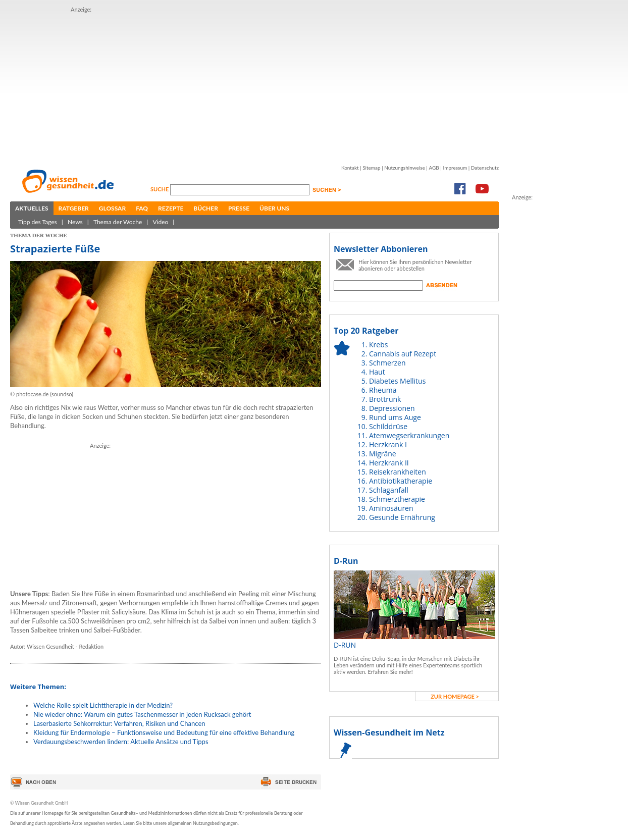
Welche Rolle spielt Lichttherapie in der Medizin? (103, 705)
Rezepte (171, 208)
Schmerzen (387, 363)
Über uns (274, 208)
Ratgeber (74, 208)
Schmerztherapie (397, 499)
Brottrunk (385, 399)
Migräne (383, 454)
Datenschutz (485, 168)
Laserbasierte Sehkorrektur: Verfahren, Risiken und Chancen (119, 723)
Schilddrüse (388, 426)
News (75, 222)
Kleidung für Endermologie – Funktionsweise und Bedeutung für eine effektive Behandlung (164, 732)
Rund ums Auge (395, 417)
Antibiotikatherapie (401, 481)
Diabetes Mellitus (397, 381)
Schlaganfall (389, 490)
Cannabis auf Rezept (403, 354)
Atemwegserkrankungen (409, 435)
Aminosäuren (391, 508)
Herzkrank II (389, 463)
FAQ (142, 208)
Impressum (455, 168)
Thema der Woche (118, 222)
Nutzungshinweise (405, 168)
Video (160, 222)
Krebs (378, 345)
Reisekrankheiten (398, 472)
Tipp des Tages (38, 222)
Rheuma (383, 390)
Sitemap (371, 168)
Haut (377, 372)
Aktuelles (32, 208)
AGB (434, 168)
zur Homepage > (455, 696)
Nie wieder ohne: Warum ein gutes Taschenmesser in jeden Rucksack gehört (142, 714)
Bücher (206, 208)
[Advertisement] (229, 85)
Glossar (112, 208)
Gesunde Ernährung (402, 517)
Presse (239, 208)
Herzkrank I (388, 444)
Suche (160, 189)
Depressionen (392, 408)
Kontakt (350, 168)
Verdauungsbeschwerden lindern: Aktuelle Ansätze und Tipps (121, 742)
